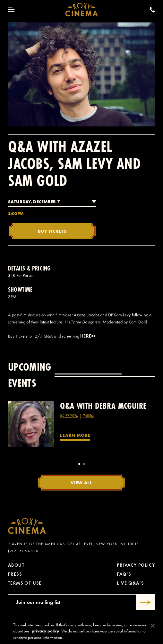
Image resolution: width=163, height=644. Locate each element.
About (16, 565)
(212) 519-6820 (23, 551)
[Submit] (146, 602)
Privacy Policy (136, 565)
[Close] (153, 628)
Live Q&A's (130, 583)
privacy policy (46, 634)
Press (15, 574)
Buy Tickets (52, 231)
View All (81, 483)
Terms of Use (25, 583)
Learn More (75, 435)
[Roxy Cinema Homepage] (82, 10)
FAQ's (124, 574)
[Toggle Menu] (11, 10)
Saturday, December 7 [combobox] (34, 202)
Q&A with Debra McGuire (103, 406)
